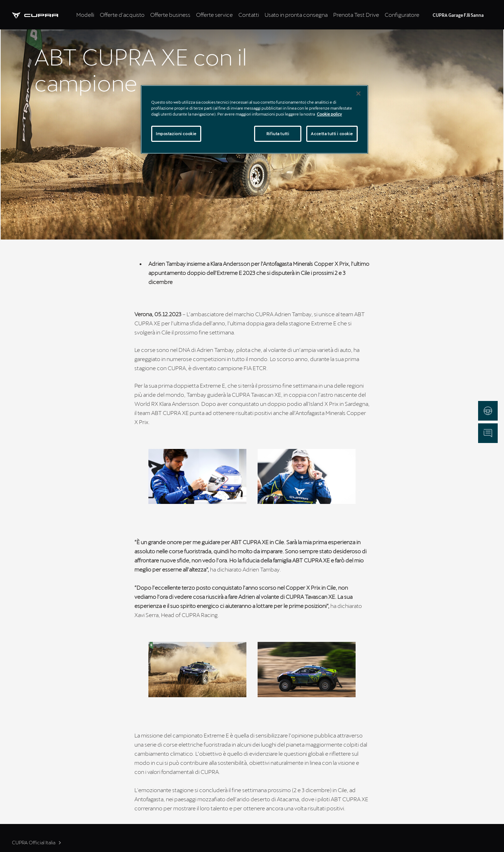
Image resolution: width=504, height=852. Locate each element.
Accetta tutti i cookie (332, 134)
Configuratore (402, 15)
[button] (197, 476)
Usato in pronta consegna (296, 15)
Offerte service (214, 15)
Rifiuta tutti (278, 134)
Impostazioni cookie (176, 134)
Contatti (249, 15)
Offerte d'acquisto (122, 15)
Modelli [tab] (85, 15)
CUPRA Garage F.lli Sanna (458, 15)
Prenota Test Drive (356, 15)
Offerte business (170, 15)
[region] (254, 119)
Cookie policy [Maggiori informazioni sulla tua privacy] (329, 114)
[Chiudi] (358, 93)
